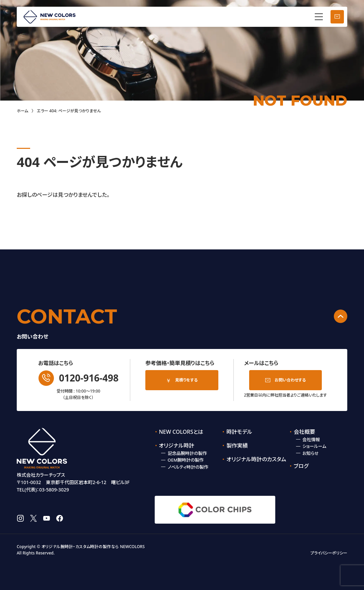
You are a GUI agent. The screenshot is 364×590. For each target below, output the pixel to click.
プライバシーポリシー (329, 553)
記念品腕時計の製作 (187, 453)
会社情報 (311, 439)
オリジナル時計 (176, 446)
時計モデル (239, 432)
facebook (60, 518)
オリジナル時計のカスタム (253, 459)
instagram (20, 518)
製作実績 (237, 446)
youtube (47, 518)
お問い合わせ (337, 17)
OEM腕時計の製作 (186, 460)
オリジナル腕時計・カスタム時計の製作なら (80, 547)
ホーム (22, 111)
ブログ (301, 466)
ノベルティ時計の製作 (188, 467)
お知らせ (311, 453)
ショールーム (314, 446)
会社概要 (304, 432)
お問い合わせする (290, 380)
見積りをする (186, 380)
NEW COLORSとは (181, 432)
